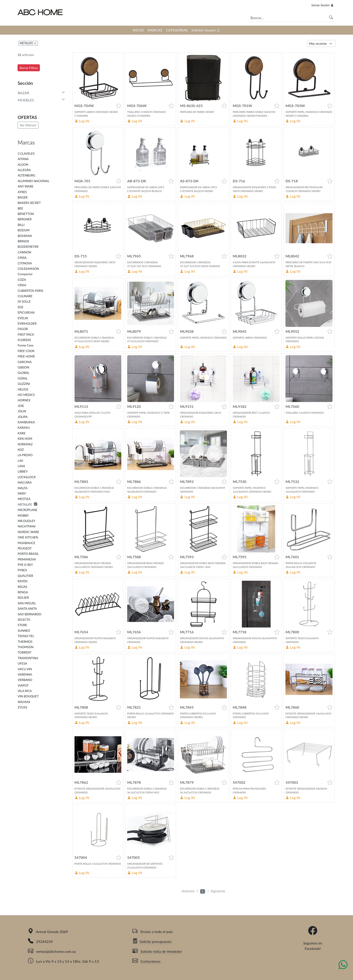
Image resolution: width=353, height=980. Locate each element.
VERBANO (25, 680)
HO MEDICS (26, 395)
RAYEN (22, 581)
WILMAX (24, 702)
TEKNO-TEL (26, 636)
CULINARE (25, 296)
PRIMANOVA (27, 559)
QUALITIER (25, 576)
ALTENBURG (26, 175)
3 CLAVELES (26, 154)
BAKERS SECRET (29, 203)
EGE (20, 307)
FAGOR (23, 329)
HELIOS (23, 389)
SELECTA (24, 620)
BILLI (21, 225)
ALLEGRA (24, 170)
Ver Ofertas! (28, 125)
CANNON (24, 252)
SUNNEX (24, 631)
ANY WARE (25, 186)
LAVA (21, 466)
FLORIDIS (24, 340)
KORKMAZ (25, 444)
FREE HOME (26, 356)
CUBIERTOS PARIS (30, 291)
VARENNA (25, 674)
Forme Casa (25, 345)
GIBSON (23, 367)
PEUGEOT (25, 548)
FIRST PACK (26, 335)
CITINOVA (25, 263)
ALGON (23, 165)
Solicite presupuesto (152, 941)
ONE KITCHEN (28, 537)
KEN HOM (25, 439)
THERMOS (25, 642)
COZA (22, 280)
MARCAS (155, 30)
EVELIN (23, 318)
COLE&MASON (28, 269)
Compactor (25, 274)
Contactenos (146, 961)
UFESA (22, 663)
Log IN (82, 121)
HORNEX (24, 400)
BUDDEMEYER (28, 247)
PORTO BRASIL (28, 554)
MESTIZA (24, 499)
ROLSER (23, 598)
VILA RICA (25, 691)
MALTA (23, 488)
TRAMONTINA (28, 658)
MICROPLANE (27, 510)
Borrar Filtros (29, 68)
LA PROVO (25, 455)
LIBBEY (23, 471)
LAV (20, 461)
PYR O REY (25, 565)
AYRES (22, 192)
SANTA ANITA (27, 609)
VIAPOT (23, 685)
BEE (20, 208)
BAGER (23, 197)
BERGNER (25, 219)
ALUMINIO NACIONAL (33, 181)
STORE (22, 625)
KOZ (21, 450)
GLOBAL (23, 373)
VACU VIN (25, 669)
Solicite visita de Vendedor (157, 951)
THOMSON (26, 647)
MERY (22, 493)
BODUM (24, 230)
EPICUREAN (26, 313)
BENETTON (26, 214)
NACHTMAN (26, 526)
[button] (119, 106)
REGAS (22, 587)
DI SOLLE (24, 301)
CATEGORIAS (177, 30)
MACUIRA (25, 482)
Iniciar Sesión (323, 5)
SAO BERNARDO (29, 614)
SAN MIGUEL (27, 603)
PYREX (22, 570)
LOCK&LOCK (27, 477)
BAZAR (23, 93)
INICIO (138, 30)
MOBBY (23, 516)
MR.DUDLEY (26, 521)
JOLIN (22, 411)
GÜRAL (23, 378)
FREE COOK (26, 351)
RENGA (23, 592)
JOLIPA (23, 417)
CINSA (22, 258)
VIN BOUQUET (28, 696)
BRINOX (23, 241)
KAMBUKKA (26, 422)
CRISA (22, 285)
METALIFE (27, 43)
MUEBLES (26, 100)
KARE (21, 433)
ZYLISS (22, 707)
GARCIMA (25, 362)
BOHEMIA (25, 236)
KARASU (24, 428)
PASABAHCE (26, 543)
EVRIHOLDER (27, 324)
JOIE (21, 406)
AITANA (23, 159)
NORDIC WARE (28, 532)
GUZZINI (24, 384)
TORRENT (25, 652)
